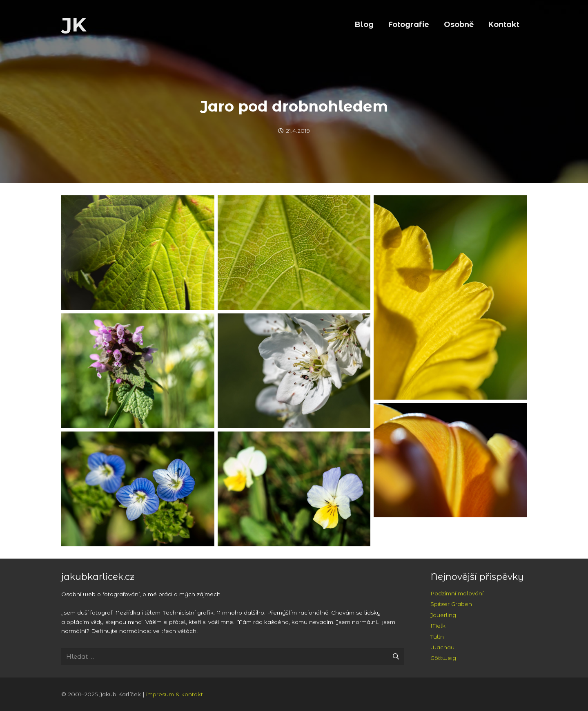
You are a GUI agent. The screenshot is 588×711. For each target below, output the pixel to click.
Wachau (442, 647)
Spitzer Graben (451, 604)
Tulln (437, 637)
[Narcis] (450, 297)
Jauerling (443, 615)
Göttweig (443, 658)
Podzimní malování (457, 593)
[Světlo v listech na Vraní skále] (138, 253)
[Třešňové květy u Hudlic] (294, 371)
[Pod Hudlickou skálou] (138, 371)
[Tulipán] (450, 460)
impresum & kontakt (175, 694)
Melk (438, 626)
